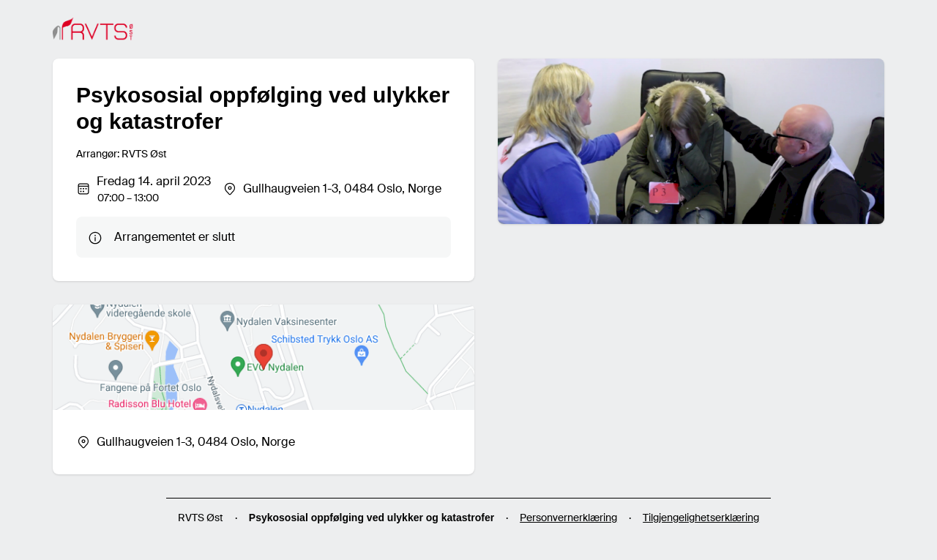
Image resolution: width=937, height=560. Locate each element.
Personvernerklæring (568, 518)
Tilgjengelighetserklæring (701, 518)
